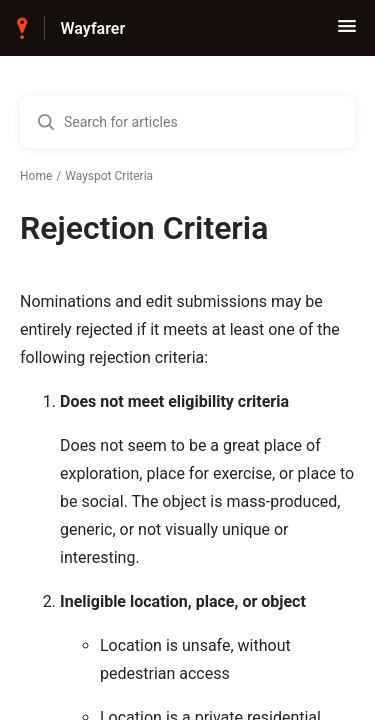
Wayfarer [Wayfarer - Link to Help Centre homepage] (93, 28)
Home (36, 176)
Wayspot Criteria (109, 176)
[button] (347, 32)
